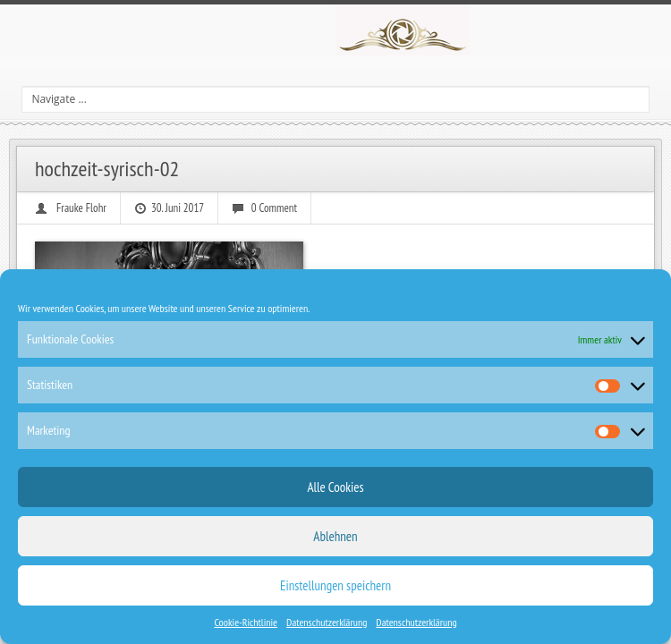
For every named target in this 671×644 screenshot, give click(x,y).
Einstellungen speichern (335, 585)
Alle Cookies (335, 487)
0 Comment (274, 208)
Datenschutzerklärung (327, 622)
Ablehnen (335, 536)
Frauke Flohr (81, 208)
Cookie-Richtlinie (246, 622)
